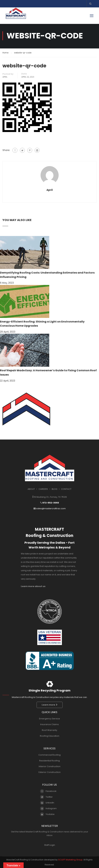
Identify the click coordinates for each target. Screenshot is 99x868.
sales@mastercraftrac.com (51, 508)
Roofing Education (50, 736)
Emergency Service (49, 719)
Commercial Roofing (49, 755)
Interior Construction (50, 766)
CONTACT (66, 489)
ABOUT (31, 489)
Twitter (46, 797)
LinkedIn (47, 803)
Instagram (48, 809)
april (5, 77)
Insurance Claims (49, 724)
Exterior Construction (50, 772)
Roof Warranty (49, 730)
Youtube (47, 814)
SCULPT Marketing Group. (71, 860)
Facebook (48, 791)
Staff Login (50, 845)
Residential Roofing (49, 761)
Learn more (50, 705)
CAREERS (43, 489)
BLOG (55, 489)
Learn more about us (33, 586)
